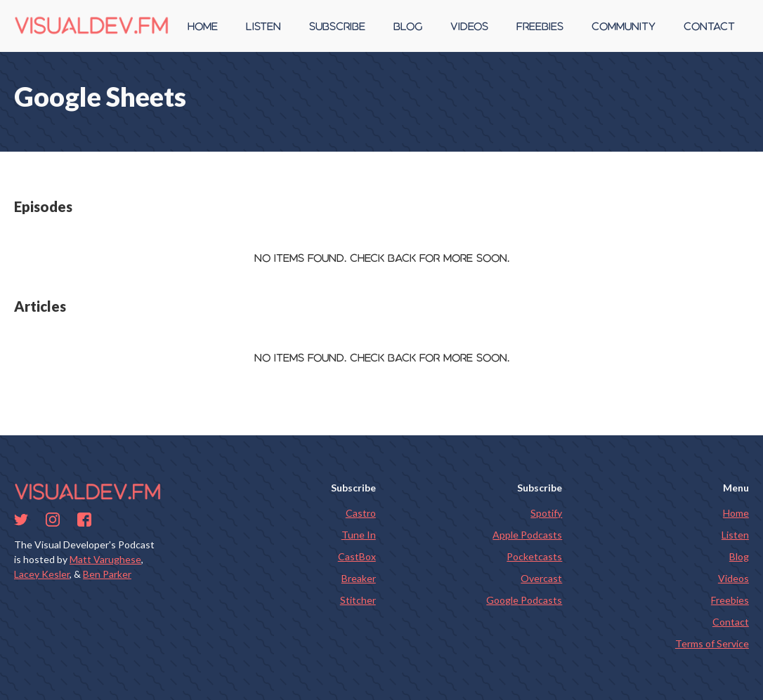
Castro (361, 513)
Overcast (541, 578)
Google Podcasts (524, 600)
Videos (733, 578)
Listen (735, 535)
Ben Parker (107, 574)
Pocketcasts (534, 556)
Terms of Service (712, 643)
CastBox (357, 556)
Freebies (730, 600)
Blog (739, 556)
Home (736, 513)
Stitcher (358, 600)
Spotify (546, 513)
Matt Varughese (105, 559)
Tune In (359, 535)
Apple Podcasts (527, 535)
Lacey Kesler (42, 574)
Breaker (359, 578)
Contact (731, 622)
